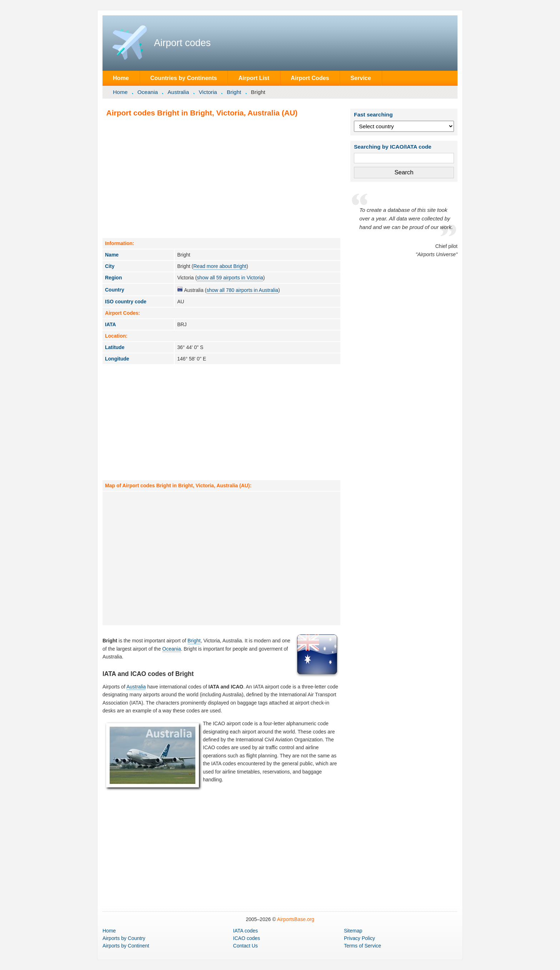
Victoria (208, 92)
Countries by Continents (184, 78)
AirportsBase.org (296, 919)
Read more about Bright (220, 266)
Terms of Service (362, 946)
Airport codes (182, 43)
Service (361, 78)
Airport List (254, 78)
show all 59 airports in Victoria (230, 278)
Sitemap (353, 931)
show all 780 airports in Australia (242, 290)
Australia (178, 92)
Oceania (148, 92)
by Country (124, 938)
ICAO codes (247, 938)
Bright (234, 92)
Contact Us (246, 946)
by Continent (126, 946)
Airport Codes (310, 78)
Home (121, 78)
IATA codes (246, 931)
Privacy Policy (359, 938)
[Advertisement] (221, 177)
